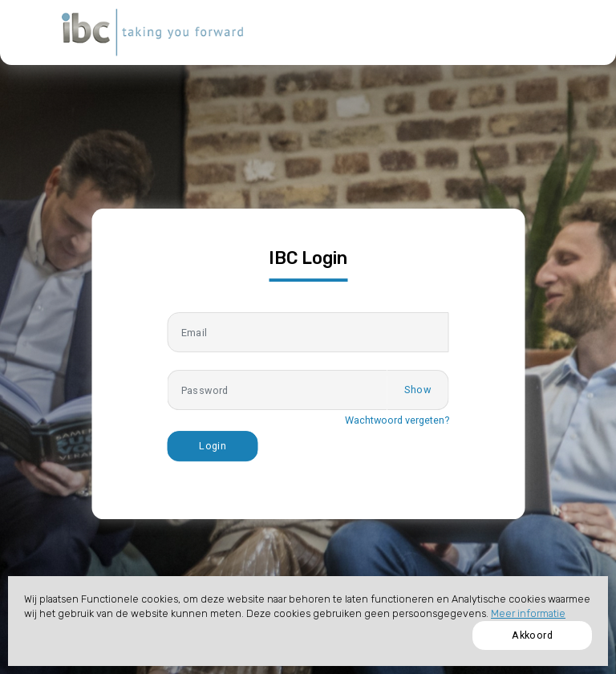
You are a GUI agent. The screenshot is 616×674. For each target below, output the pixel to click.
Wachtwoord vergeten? (397, 420)
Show (417, 390)
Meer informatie (528, 613)
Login (213, 446)
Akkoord (532, 635)
